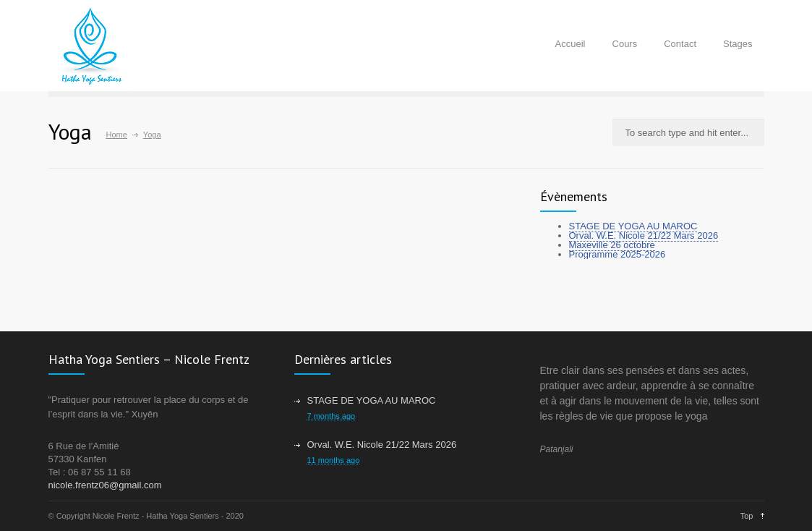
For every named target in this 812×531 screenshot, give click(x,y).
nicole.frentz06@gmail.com (105, 485)
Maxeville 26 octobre (612, 245)
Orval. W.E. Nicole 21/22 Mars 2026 (644, 235)
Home (117, 135)
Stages (738, 44)
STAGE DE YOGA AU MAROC (633, 226)
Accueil (570, 44)
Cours (625, 44)
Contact (680, 44)
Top (747, 516)
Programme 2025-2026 (617, 254)
